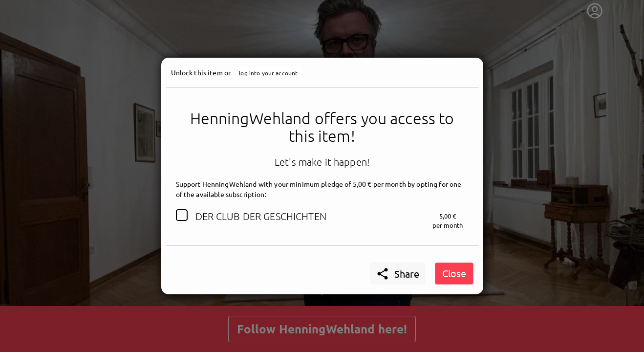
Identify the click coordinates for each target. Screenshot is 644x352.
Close (454, 273)
